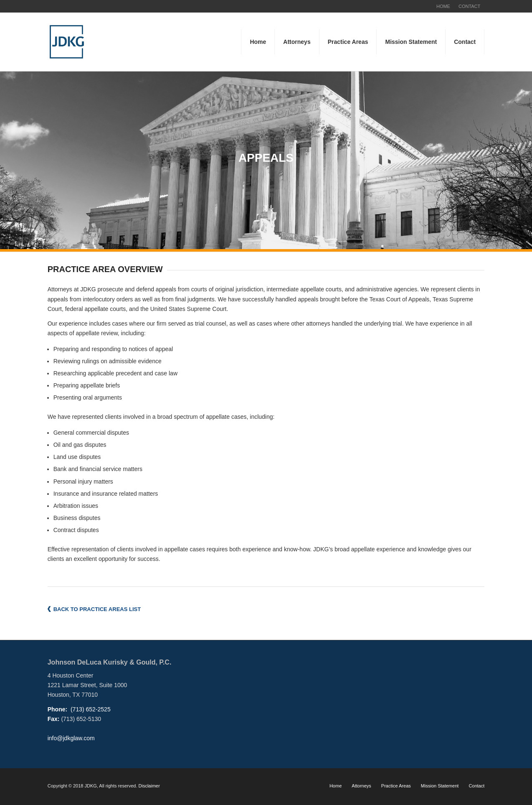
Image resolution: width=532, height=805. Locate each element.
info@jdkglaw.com (71, 738)
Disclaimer (149, 786)
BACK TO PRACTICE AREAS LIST (97, 609)
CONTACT (469, 6)
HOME (443, 6)
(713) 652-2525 (90, 709)
